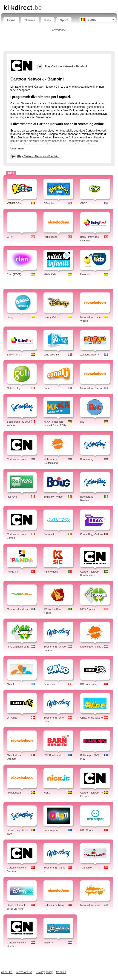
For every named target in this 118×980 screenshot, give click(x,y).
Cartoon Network (16, 459)
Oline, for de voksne (92, 718)
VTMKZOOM (14, 203)
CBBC (84, 203)
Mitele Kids (50, 274)
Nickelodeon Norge (54, 905)
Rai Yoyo (12, 497)
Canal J (48, 388)
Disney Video (51, 317)
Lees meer (17, 149)
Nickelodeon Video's (92, 647)
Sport (64, 20)
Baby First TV (14, 355)
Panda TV (13, 572)
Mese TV (49, 943)
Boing (10, 317)
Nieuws (30, 20)
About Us (7, 972)
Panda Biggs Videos (92, 534)
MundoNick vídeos (17, 609)
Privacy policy (44, 972)
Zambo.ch (49, 684)
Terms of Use (24, 972)
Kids (48, 20)
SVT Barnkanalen (53, 755)
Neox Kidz (86, 274)
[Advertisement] (59, 40)
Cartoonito (49, 534)
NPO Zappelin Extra (18, 647)
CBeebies (49, 203)
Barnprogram (51, 830)
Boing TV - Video (53, 497)
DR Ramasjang (89, 684)
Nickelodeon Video (91, 905)
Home (11, 20)
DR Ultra (12, 718)
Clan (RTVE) (14, 274)
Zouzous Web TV (90, 355)
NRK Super (87, 830)
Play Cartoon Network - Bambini (38, 156)
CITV (10, 237)
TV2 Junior (86, 868)
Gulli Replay (14, 388)
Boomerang (87, 459)
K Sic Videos (51, 572)
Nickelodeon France (92, 388)
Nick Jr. (11, 684)
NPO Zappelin (88, 609)
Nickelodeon (50, 237)
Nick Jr (47, 793)
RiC (82, 422)
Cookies (61, 972)
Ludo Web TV (51, 355)
